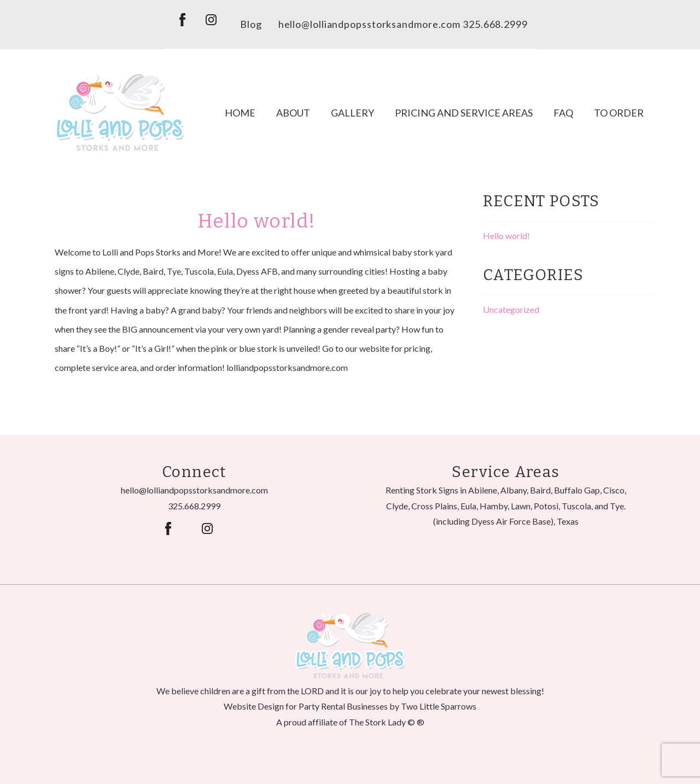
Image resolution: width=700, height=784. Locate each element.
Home (240, 113)
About (293, 113)
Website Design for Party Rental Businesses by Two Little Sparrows (350, 706)
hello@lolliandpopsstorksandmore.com (370, 24)
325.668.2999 (194, 506)
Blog (251, 24)
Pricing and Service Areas (464, 113)
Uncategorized (511, 309)
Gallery (352, 113)
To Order (619, 113)
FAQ (563, 113)
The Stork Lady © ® (387, 722)
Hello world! (257, 221)
